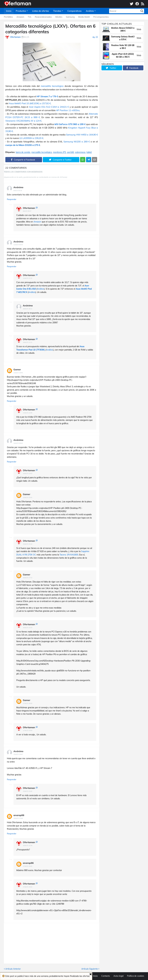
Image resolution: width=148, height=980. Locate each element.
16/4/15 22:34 (28, 845)
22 (97, 37)
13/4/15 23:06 (28, 413)
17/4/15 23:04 (28, 730)
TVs (29, 17)
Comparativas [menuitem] (74, 11)
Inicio (95, 976)
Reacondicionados (43, 17)
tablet (89, 152)
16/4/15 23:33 (28, 628)
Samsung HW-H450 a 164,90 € (82, 135)
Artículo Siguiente (90, 969)
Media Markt (84, 17)
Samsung (70, 17)
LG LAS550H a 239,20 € (31, 138)
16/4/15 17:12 (28, 578)
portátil (71, 152)
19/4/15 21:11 (28, 342)
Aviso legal (118, 976)
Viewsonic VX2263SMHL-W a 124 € (23, 121)
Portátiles (8, 17)
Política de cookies (136, 976)
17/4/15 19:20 (28, 703)
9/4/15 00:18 (18, 191)
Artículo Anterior (13, 969)
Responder (12, 199)
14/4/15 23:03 (28, 473)
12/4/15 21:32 (28, 278)
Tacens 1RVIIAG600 (69, 555)
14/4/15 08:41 (18, 443)
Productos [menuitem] (21, 11)
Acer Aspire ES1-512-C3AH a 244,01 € (49, 107)
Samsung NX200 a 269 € (77, 142)
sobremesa (80, 152)
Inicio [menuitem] (9, 11)
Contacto (106, 976)
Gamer (17, 369)
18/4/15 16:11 (28, 309)
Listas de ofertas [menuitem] (41, 11)
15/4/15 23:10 (28, 544)
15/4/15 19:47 (18, 754)
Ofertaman (29, 208)
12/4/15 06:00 (18, 245)
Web (139, 29)
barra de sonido (23, 152)
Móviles (59, 17)
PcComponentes (101, 17)
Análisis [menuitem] (90, 11)
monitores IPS (60, 152)
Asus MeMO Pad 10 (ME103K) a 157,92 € (30, 103)
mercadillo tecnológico (52, 86)
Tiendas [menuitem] (57, 11)
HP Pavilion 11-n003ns (68, 110)
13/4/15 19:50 (18, 373)
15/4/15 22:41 (28, 497)
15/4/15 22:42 (28, 791)
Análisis (41, 289)
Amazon (20, 17)
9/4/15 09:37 (27, 211)
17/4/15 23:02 (28, 887)
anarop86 (19, 815)
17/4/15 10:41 (28, 866)
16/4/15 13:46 (18, 818)
